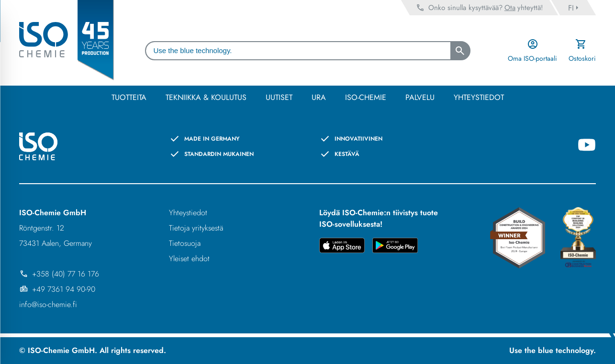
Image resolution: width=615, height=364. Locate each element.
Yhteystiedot (188, 213)
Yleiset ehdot (189, 259)
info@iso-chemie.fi (48, 304)
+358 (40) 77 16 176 (59, 274)
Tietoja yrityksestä (196, 228)
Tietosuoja (185, 243)
